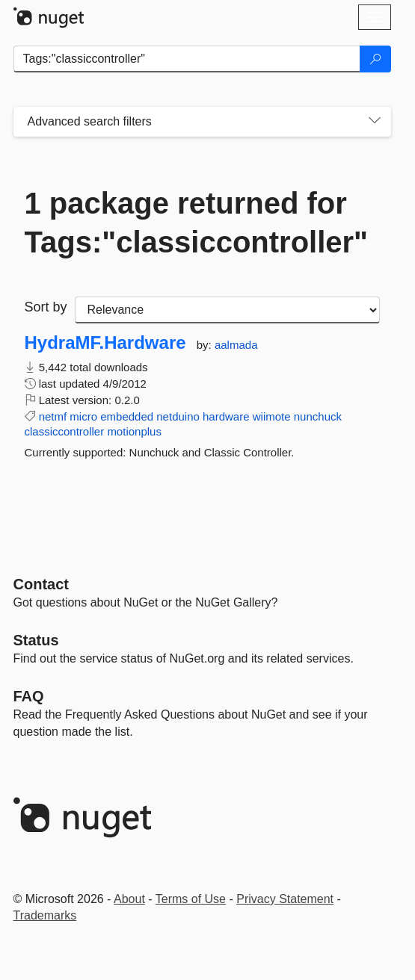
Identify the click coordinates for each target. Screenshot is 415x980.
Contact (41, 584)
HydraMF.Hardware (105, 343)
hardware (226, 416)
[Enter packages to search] (187, 59)
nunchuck (318, 416)
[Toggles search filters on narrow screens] (375, 122)
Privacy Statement (285, 899)
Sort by (46, 307)
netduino (178, 416)
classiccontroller (65, 431)
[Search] (375, 59)
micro (83, 416)
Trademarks (45, 915)
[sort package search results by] (227, 310)
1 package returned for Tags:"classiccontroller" (197, 223)
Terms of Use (191, 899)
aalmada (236, 345)
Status (36, 640)
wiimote (272, 416)
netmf (53, 416)
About (129, 899)
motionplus (134, 431)
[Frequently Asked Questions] (29, 696)
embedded (127, 416)
